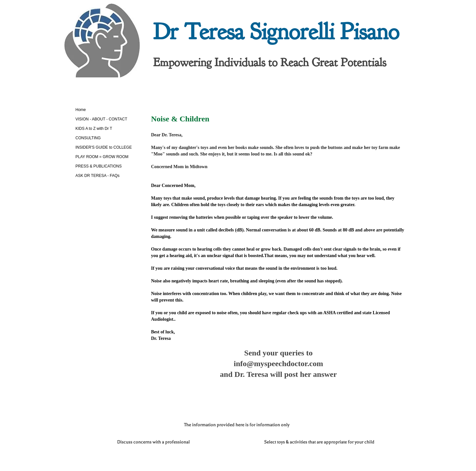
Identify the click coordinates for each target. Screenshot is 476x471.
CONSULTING (88, 138)
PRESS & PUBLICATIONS (99, 166)
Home (81, 110)
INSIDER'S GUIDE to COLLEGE (104, 147)
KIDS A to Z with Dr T (94, 129)
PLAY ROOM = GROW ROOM (102, 157)
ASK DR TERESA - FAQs (98, 176)
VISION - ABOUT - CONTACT (102, 119)
